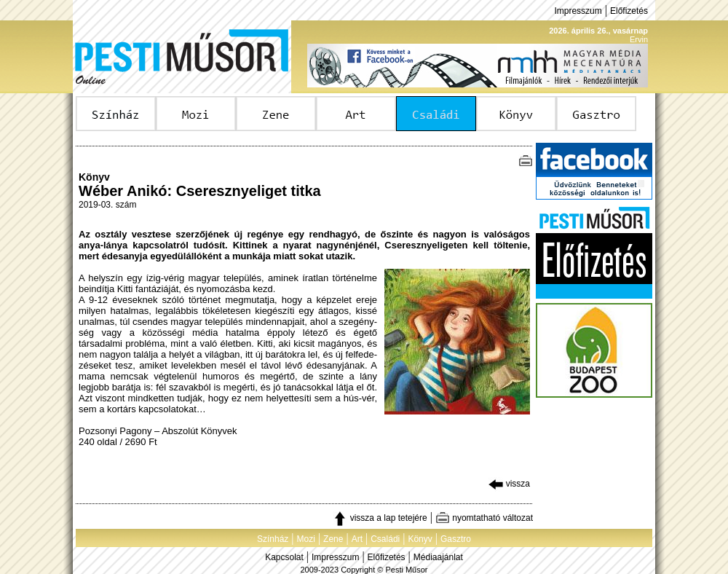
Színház (273, 539)
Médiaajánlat (438, 557)
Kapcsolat (284, 557)
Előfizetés (629, 11)
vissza (509, 484)
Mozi (306, 539)
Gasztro (456, 539)
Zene (333, 539)
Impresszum (578, 11)
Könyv (420, 539)
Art (357, 539)
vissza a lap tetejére (380, 518)
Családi (385, 539)
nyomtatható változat (484, 518)
